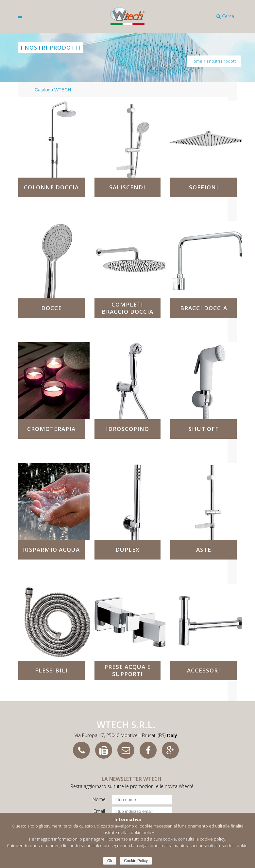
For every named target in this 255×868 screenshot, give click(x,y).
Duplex (127, 550)
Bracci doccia (204, 308)
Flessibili (51, 670)
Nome (99, 799)
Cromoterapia (51, 429)
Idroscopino (127, 429)
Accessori (204, 670)
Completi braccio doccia (127, 308)
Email (99, 811)
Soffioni (204, 187)
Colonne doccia (51, 187)
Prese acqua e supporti (127, 670)
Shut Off (204, 429)
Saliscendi (127, 187)
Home (196, 61)
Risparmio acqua (51, 550)
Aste (204, 550)
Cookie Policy (136, 861)
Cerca (225, 16)
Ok (110, 861)
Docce (51, 308)
